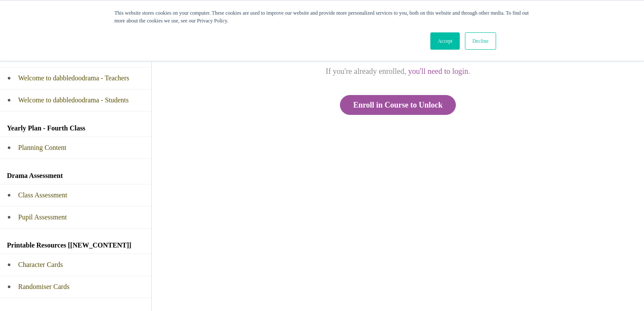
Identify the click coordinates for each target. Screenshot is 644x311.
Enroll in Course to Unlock (398, 105)
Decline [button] (480, 41)
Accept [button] (445, 41)
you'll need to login (438, 71)
